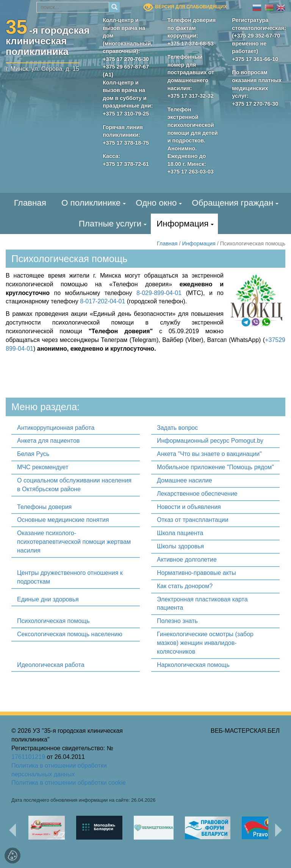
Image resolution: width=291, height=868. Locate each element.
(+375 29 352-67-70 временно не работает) (256, 43)
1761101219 (28, 757)
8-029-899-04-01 (159, 293)
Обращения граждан (232, 203)
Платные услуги (110, 224)
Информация (182, 224)
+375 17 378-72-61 (126, 164)
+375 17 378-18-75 (126, 143)
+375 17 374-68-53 (191, 44)
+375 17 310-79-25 (126, 114)
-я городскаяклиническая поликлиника (48, 39)
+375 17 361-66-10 (255, 59)
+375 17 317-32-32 (191, 96)
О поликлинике (91, 203)
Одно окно (156, 203)
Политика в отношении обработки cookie (69, 783)
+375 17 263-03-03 (191, 172)
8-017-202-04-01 (102, 301)
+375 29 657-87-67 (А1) (126, 71)
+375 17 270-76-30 (126, 59)
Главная (30, 203)
